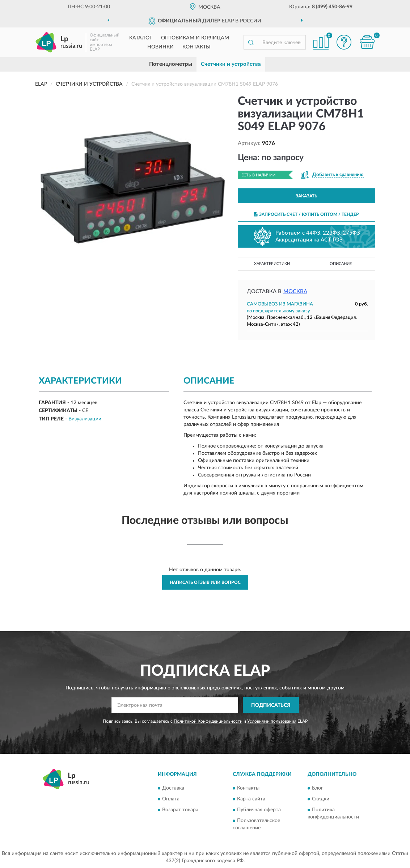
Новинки (160, 47)
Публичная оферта (259, 810)
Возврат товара (180, 810)
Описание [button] (341, 264)
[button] (344, 42)
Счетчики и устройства (231, 64)
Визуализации (85, 419)
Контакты (196, 47)
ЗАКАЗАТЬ (306, 196)
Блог (318, 788)
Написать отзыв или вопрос (205, 582)
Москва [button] (295, 292)
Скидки (321, 799)
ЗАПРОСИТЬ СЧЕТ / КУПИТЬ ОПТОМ (306, 214)
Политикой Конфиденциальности (208, 721)
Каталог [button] (141, 38)
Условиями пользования (272, 721)
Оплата (171, 799)
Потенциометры (171, 64)
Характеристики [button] (272, 264)
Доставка (173, 788)
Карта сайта (251, 799)
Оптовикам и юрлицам (195, 38)
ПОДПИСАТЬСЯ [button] (271, 705)
